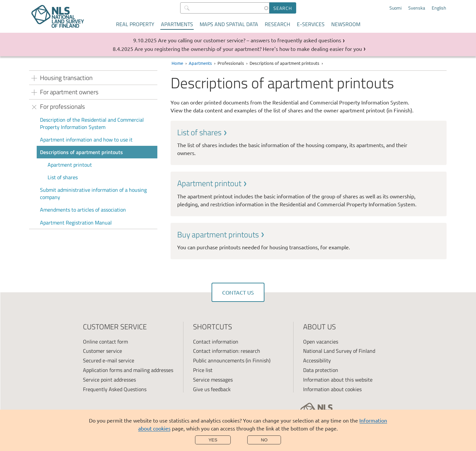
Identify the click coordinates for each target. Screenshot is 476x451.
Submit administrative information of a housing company (93, 193)
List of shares (63, 177)
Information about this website (338, 380)
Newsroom (346, 24)
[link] (309, 142)
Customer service (102, 351)
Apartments (177, 24)
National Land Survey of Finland (339, 351)
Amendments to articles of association (83, 210)
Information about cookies (332, 389)
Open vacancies (321, 342)
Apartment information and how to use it (86, 140)
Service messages (213, 380)
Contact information (216, 342)
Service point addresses (109, 380)
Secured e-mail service (109, 360)
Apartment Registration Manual (76, 223)
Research (278, 24)
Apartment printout (70, 165)
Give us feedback (212, 389)
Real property (135, 24)
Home (177, 63)
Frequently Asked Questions (115, 389)
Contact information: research (227, 351)
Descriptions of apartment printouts (81, 152)
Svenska (417, 8)
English (439, 8)
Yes (213, 440)
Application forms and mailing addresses (128, 370)
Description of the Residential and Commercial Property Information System (92, 123)
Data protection (321, 370)
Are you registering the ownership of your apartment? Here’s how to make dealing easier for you (248, 49)
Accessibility (317, 360)
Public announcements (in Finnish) (232, 360)
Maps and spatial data (229, 24)
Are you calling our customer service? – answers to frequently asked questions (250, 40)
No (264, 440)
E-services (311, 24)
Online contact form (105, 342)
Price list (203, 370)
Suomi (396, 8)
